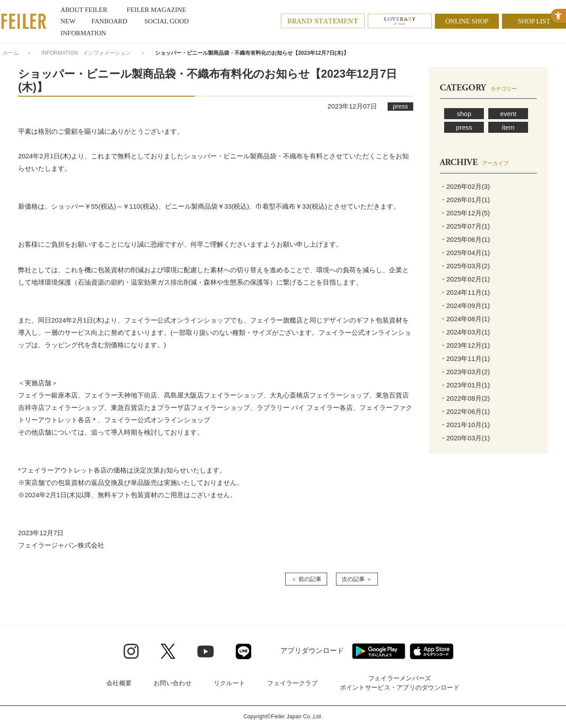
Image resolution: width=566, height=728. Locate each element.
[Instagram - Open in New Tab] (131, 651)
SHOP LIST (534, 21)
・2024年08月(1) (465, 319)
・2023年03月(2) (465, 372)
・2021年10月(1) (465, 425)
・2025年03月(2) (465, 266)
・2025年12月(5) (465, 213)
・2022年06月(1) (465, 411)
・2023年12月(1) (465, 345)
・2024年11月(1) (465, 292)
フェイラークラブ (292, 683)
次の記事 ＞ (357, 579)
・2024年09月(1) (465, 306)
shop (464, 114)
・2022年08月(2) (465, 398)
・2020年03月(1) (465, 438)
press (464, 127)
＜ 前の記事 (306, 579)
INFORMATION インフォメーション (86, 53)
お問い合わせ (173, 683)
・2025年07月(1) (465, 226)
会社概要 (119, 683)
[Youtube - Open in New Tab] (206, 651)
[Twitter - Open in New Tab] (168, 651)
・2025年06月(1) (465, 239)
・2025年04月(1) (465, 253)
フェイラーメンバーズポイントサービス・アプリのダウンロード (400, 683)
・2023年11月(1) (465, 358)
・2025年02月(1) (465, 279)
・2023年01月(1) (465, 385)
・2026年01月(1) (465, 200)
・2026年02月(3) (465, 186)
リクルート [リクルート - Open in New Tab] (229, 683)
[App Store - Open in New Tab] (432, 651)
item (508, 127)
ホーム (11, 53)
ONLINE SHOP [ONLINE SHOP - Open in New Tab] (467, 21)
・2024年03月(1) (465, 332)
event (508, 114)
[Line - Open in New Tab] (243, 651)
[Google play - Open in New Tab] (379, 651)
